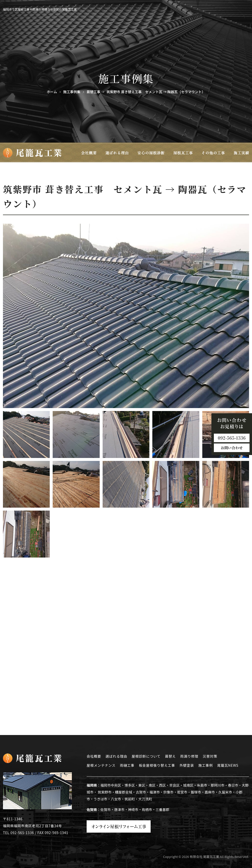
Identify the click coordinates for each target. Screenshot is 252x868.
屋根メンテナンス (101, 765)
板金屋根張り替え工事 (157, 765)
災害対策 (210, 756)
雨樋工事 (127, 765)
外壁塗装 (187, 765)
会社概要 (94, 756)
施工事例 (206, 765)
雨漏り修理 (189, 756)
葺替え (170, 756)
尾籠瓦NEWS (228, 765)
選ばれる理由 (116, 756)
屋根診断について (146, 756)
